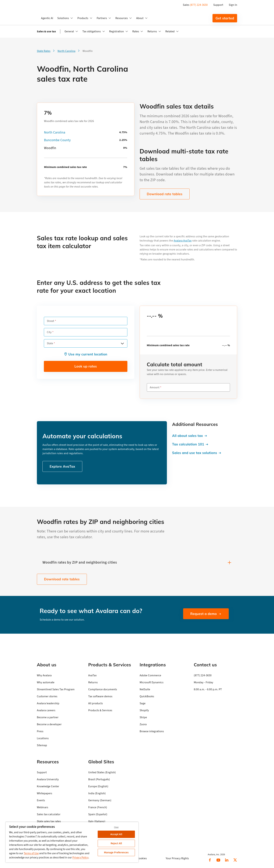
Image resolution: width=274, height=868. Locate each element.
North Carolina (55, 133)
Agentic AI (47, 18)
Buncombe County (57, 140)
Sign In (233, 5)
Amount (155, 387)
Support (218, 5)
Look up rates (86, 366)
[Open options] (122, 343)
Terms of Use (31, 853)
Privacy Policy (80, 858)
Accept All (116, 834)
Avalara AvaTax (183, 241)
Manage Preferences (116, 852)
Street (51, 321)
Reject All (116, 843)
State (50, 343)
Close (116, 827)
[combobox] (86, 343)
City (49, 332)
